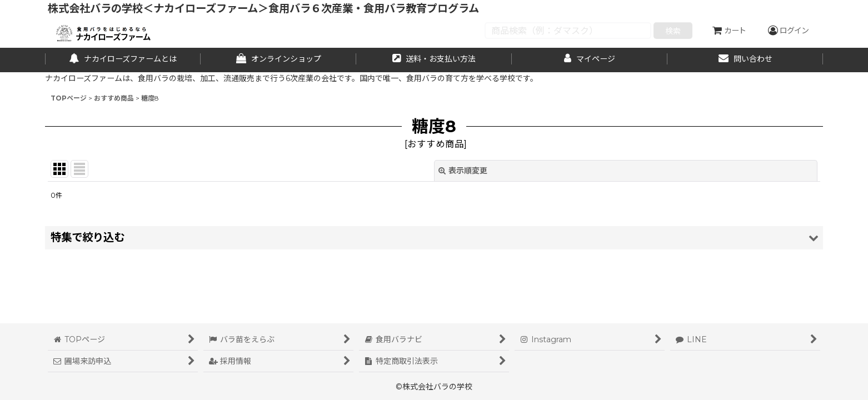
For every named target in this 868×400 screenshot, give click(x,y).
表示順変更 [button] (463, 171)
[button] (434, 237)
